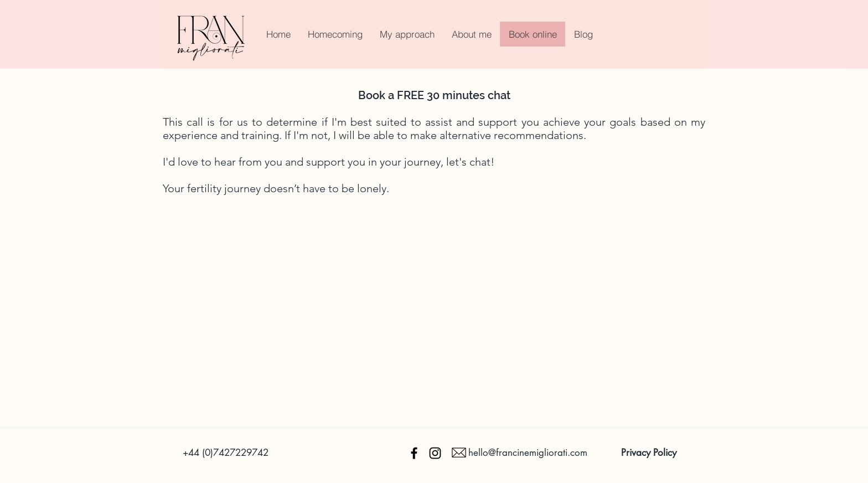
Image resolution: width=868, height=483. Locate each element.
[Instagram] (435, 453)
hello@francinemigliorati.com (528, 453)
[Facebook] (414, 453)
